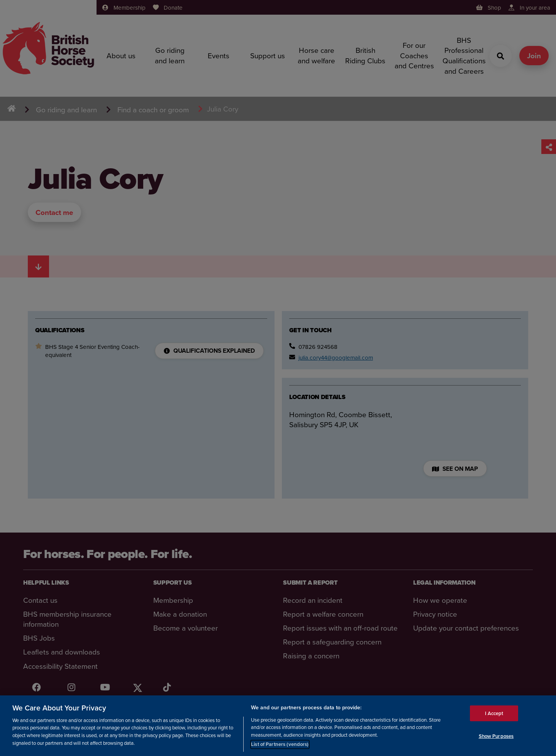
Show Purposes (496, 736)
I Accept (494, 713)
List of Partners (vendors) (280, 745)
